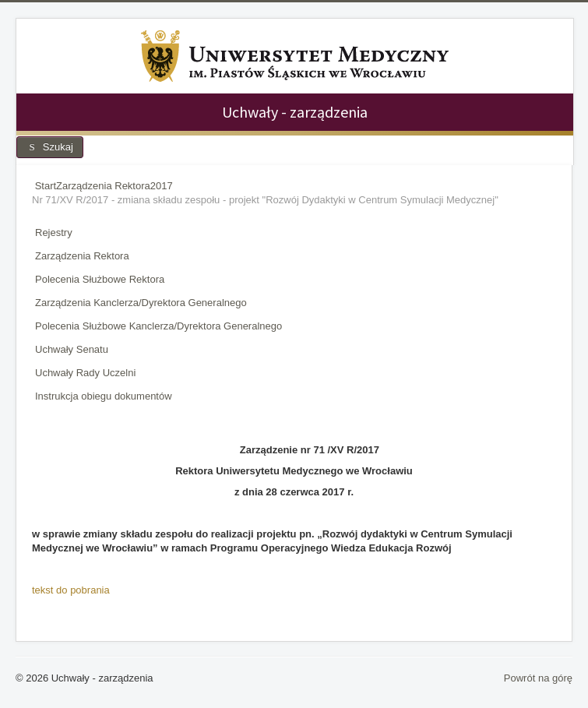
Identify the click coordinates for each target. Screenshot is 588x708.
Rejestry (54, 232)
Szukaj (50, 147)
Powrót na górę (538, 678)
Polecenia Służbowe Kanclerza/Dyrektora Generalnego (158, 326)
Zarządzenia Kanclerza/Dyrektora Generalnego (141, 303)
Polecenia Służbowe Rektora (100, 279)
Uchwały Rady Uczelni (85, 373)
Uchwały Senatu (72, 349)
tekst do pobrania (71, 590)
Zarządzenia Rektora (82, 256)
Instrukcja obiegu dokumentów (104, 396)
